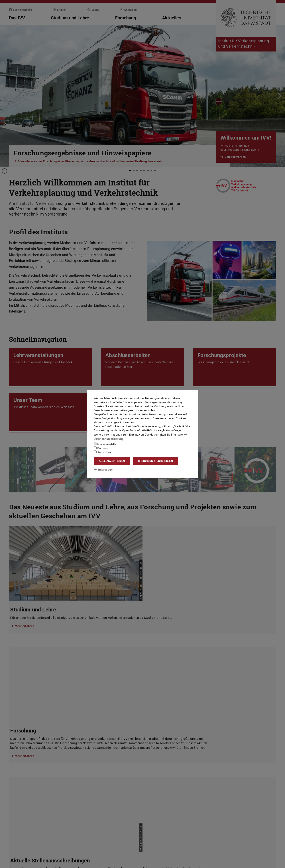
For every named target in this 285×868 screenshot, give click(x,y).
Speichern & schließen (155, 461)
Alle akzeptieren (112, 461)
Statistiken (102, 452)
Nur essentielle (105, 444)
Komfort (101, 448)
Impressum (103, 469)
